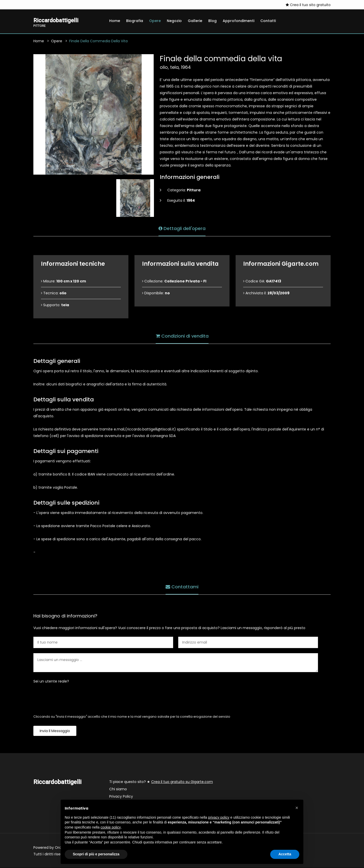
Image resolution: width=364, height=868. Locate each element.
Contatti (268, 21)
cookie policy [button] (111, 827)
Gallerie (195, 21)
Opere (155, 21)
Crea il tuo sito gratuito (308, 5)
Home (115, 21)
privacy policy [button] (219, 817)
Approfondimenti (238, 21)
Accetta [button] (285, 854)
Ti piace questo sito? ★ (161, 782)
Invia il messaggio (55, 731)
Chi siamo (118, 790)
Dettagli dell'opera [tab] (182, 228)
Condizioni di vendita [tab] (182, 336)
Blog (212, 21)
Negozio (174, 21)
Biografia (135, 21)
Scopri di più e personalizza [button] (96, 854)
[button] (297, 808)
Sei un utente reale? (51, 682)
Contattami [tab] (182, 586)
